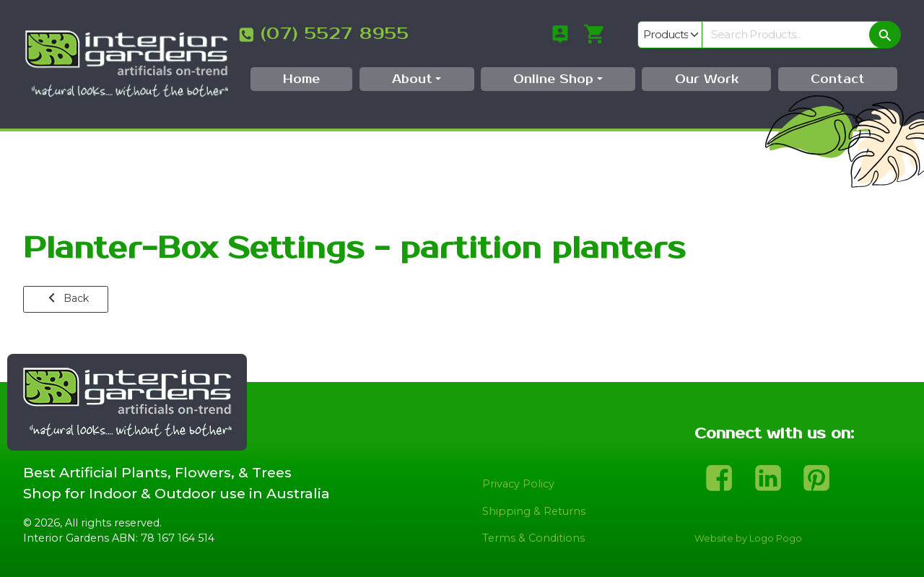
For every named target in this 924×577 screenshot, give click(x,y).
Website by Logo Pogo (748, 538)
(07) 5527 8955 (335, 34)
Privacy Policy (518, 484)
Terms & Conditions (533, 538)
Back (66, 298)
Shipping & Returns (534, 511)
